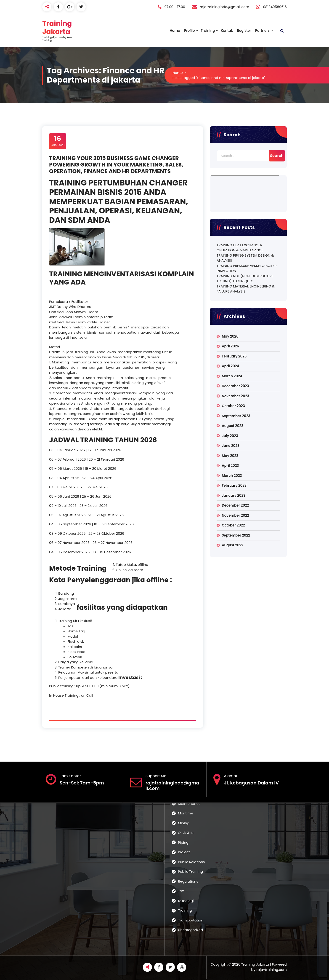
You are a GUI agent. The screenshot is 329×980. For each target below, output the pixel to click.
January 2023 (234, 495)
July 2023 (230, 436)
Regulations (188, 881)
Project (184, 852)
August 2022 (233, 545)
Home (175, 31)
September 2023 (236, 416)
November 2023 (236, 396)
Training (208, 31)
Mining (184, 823)
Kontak (227, 31)
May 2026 (230, 336)
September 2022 (236, 535)
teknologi (186, 901)
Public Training (191, 871)
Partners (262, 31)
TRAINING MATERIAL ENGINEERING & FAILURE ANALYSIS (245, 289)
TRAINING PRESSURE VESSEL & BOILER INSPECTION (247, 268)
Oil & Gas (186, 833)
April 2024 (231, 366)
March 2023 (232, 476)
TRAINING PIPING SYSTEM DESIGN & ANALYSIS (245, 258)
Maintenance (189, 804)
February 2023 (234, 485)
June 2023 (231, 446)
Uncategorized (190, 930)
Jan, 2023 (58, 141)
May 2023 (230, 456)
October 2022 (233, 525)
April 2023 (230, 466)
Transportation (191, 920)
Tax (181, 891)
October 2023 (233, 406)
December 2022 (235, 505)
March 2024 (232, 376)
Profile (189, 31)
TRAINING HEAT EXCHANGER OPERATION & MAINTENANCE (240, 248)
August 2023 (233, 426)
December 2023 (235, 386)
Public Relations (191, 862)
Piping (183, 842)
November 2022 (235, 515)
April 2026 (230, 346)
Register (244, 31)
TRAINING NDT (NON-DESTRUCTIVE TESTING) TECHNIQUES (245, 279)
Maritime (186, 813)
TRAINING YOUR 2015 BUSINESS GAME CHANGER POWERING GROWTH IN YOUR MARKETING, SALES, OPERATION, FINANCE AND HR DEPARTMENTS (116, 165)
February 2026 (234, 356)
